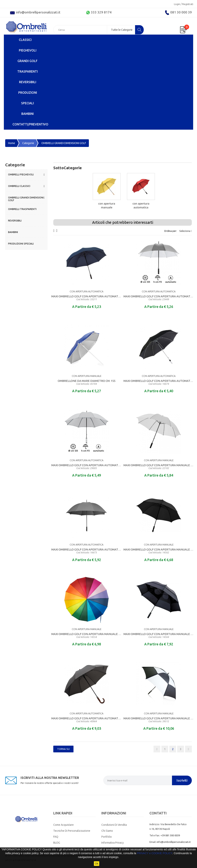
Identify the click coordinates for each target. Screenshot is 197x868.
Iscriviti (182, 780)
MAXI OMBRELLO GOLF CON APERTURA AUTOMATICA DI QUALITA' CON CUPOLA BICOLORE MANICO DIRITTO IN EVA (159, 298)
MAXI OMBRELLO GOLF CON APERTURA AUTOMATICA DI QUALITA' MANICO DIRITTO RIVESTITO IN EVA (86, 298)
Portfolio (107, 837)
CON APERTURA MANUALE (107, 205)
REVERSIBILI (28, 82)
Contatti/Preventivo (30, 124)
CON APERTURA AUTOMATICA (141, 205)
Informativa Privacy (113, 843)
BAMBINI (28, 114)
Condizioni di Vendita (114, 825)
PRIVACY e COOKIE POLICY (154, 853)
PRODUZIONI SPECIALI (28, 98)
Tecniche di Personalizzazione (72, 831)
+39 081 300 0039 (170, 835)
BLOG (57, 843)
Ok (97, 864)
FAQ (56, 837)
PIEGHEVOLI (28, 50)
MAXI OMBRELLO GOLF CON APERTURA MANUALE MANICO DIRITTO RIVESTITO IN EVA (159, 467)
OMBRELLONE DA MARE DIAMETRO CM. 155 (86, 382)
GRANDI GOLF (28, 61)
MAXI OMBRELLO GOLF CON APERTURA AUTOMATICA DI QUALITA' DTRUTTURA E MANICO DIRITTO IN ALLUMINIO (159, 382)
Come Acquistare (63, 825)
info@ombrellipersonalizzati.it (174, 842)
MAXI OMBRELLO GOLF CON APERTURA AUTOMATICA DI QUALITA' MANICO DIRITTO (86, 467)
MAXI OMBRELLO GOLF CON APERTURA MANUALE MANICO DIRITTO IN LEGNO (86, 635)
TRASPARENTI (28, 71)
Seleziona (186, 231)
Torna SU (63, 749)
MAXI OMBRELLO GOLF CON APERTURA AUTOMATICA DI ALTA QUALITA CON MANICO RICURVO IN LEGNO (86, 720)
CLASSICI (25, 40)
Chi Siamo (107, 831)
